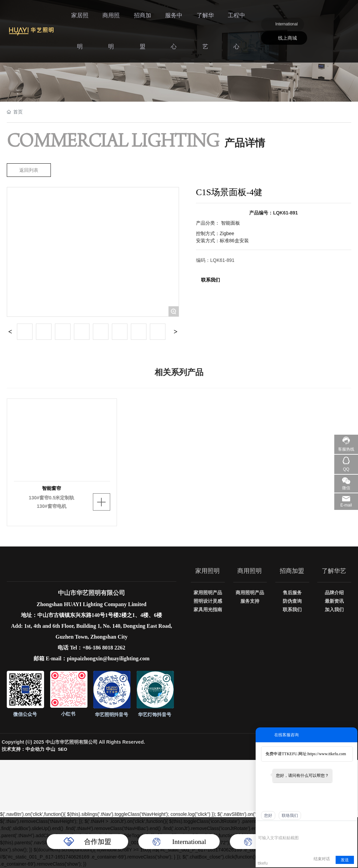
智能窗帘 (52, 488)
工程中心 (237, 18)
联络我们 (290, 815)
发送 (345, 860)
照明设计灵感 (208, 601)
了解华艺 (207, 18)
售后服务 (292, 593)
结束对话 (322, 859)
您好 (268, 815)
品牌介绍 (334, 593)
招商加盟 (148, 18)
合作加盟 (98, 842)
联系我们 (211, 280)
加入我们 (334, 610)
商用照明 (118, 18)
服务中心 (178, 18)
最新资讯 (334, 601)
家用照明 (208, 571)
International (287, 12)
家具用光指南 (208, 610)
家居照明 (88, 18)
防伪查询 (292, 601)
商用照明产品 (250, 593)
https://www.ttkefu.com (327, 754)
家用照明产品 (208, 593)
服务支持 (250, 601)
